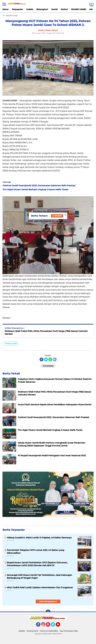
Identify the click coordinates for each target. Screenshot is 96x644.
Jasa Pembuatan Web (69, 631)
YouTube (60, 626)
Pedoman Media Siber (49, 631)
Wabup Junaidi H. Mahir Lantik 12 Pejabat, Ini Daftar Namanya (39, 538)
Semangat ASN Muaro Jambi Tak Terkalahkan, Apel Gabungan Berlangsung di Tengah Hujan (39, 576)
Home (5, 9)
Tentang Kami (32, 631)
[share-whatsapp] (50, 359)
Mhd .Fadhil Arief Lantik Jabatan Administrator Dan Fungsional (40, 587)
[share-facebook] (41, 359)
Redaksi (22, 631)
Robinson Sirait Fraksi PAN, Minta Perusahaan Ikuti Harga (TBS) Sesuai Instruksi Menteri (46, 332)
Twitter (54, 626)
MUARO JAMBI (79, 9)
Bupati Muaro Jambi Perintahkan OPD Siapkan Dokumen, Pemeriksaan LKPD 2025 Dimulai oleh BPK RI (37, 564)
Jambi (54, 9)
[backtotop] (48, 612)
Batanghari (42, 9)
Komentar (48, 366)
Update (57, 216)
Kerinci (64, 9)
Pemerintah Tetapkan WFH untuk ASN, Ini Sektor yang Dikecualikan (36, 551)
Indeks (30, 9)
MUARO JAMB (11, 344)
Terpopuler (17, 9)
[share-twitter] (46, 359)
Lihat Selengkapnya (48, 601)
